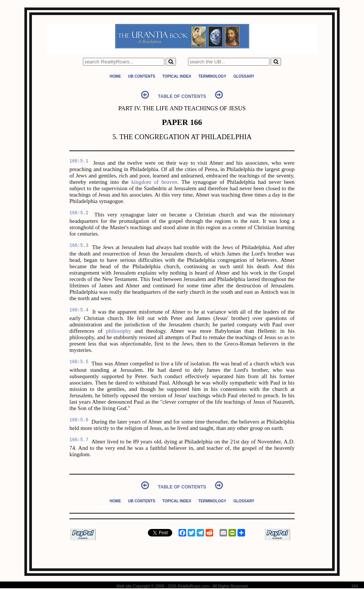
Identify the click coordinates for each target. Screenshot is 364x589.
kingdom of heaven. (155, 182)
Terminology (212, 76)
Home (115, 76)
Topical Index (177, 76)
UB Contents (141, 76)
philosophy (118, 331)
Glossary (244, 76)
